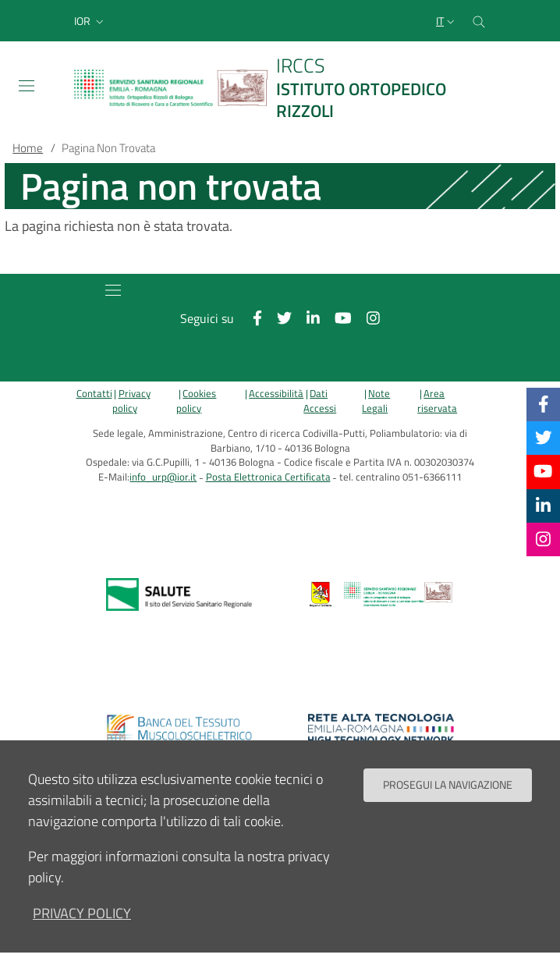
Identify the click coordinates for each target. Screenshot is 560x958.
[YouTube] (543, 471)
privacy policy (82, 913)
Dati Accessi (320, 401)
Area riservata (437, 401)
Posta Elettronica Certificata (268, 477)
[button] (90, 21)
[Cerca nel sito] (479, 21)
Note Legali (376, 401)
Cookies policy (196, 401)
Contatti (94, 394)
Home (28, 148)
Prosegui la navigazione (448, 785)
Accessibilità (276, 394)
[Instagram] (543, 539)
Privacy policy (131, 401)
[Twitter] (544, 438)
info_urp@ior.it (163, 477)
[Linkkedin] (543, 506)
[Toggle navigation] (27, 86)
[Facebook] (544, 404)
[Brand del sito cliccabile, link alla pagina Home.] (280, 88)
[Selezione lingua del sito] (447, 21)
